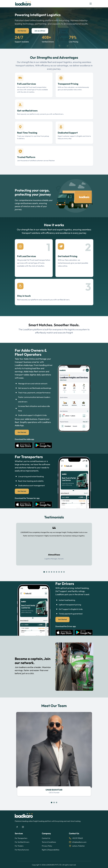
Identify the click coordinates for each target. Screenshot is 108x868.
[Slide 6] (57, 572)
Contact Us (46, 838)
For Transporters (21, 838)
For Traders (19, 846)
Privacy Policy (47, 846)
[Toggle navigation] (91, 4)
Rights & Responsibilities (51, 850)
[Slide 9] (64, 572)
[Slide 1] (44, 572)
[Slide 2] (47, 572)
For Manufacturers (22, 850)
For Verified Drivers (22, 842)
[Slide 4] (52, 572)
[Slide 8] (62, 572)
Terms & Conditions (49, 842)
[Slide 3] (49, 572)
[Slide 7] (59, 572)
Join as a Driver (40, 31)
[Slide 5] (54, 572)
